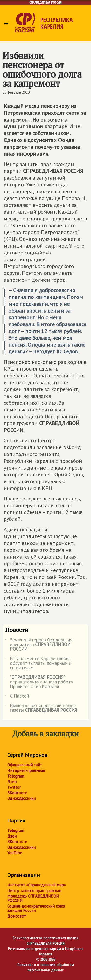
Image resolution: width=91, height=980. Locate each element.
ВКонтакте (17, 793)
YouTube (15, 853)
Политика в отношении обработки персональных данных (46, 967)
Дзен (12, 782)
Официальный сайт (25, 765)
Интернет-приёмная (26, 770)
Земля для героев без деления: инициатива (39, 645)
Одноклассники (21, 798)
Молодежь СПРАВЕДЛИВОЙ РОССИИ (33, 898)
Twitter (14, 787)
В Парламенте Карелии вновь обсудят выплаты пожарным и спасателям (38, 663)
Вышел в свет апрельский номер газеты (41, 708)
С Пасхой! (18, 697)
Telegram (16, 776)
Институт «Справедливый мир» (37, 885)
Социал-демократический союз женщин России (36, 908)
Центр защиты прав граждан (34, 891)
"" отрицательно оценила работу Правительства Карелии (39, 682)
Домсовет (17, 916)
